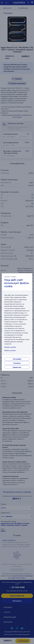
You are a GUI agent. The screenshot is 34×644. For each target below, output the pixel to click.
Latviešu (7, 277)
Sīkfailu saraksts (10, 350)
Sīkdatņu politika (10, 347)
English (14, 277)
